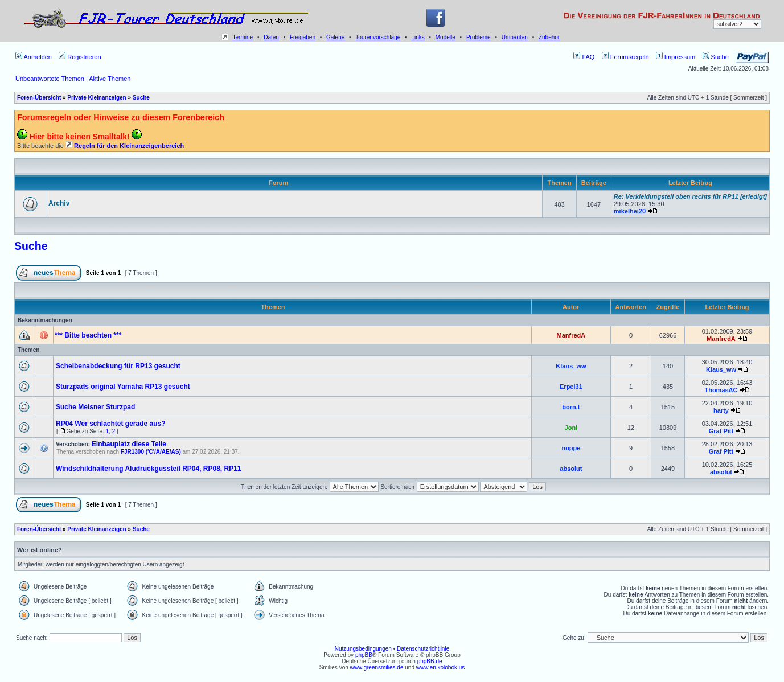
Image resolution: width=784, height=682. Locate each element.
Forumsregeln (625, 57)
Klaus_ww (571, 366)
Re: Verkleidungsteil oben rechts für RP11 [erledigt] (690, 196)
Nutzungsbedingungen (363, 649)
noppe (571, 448)
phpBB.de (430, 661)
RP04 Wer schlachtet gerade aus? (111, 424)
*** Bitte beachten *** (88, 335)
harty (721, 410)
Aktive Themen (110, 79)
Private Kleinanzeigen (97, 98)
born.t (571, 407)
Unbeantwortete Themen (50, 79)
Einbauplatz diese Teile (129, 444)
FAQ (584, 57)
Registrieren (80, 57)
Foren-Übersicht (39, 98)
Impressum (676, 57)
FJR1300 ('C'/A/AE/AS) (151, 452)
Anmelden (34, 57)
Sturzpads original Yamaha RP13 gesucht (123, 387)
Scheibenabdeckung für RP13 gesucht (118, 366)
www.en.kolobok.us (441, 667)
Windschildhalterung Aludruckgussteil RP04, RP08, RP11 (149, 469)
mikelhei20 (630, 211)
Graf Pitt (721, 431)
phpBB (364, 655)
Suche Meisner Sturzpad (95, 407)
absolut (571, 469)
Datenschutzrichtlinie (423, 649)
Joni (571, 428)
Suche (716, 57)
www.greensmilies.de (377, 667)
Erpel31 (571, 387)
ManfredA (571, 335)
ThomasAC (721, 390)
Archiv (59, 203)
